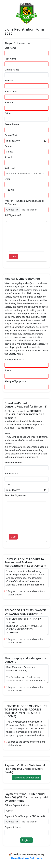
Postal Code (11, 92)
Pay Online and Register (27, 778)
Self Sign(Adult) (13, 215)
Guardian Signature (15, 495)
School (8, 157)
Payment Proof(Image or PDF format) (25, 816)
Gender (9, 146)
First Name (10, 59)
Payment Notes (13, 827)
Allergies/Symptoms (15, 381)
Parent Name (12, 124)
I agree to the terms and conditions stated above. (27, 593)
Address (9, 81)
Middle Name (12, 70)
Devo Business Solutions (26, 858)
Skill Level (10, 168)
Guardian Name (13, 463)
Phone (8, 370)
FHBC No (9, 190)
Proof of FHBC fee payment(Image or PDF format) (24, 202)
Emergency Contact (15, 359)
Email (7, 179)
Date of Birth (11, 135)
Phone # (9, 102)
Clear (13, 257)
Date (7, 484)
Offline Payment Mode (17, 805)
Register (26, 840)
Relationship (11, 474)
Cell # (7, 113)
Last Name (10, 48)
